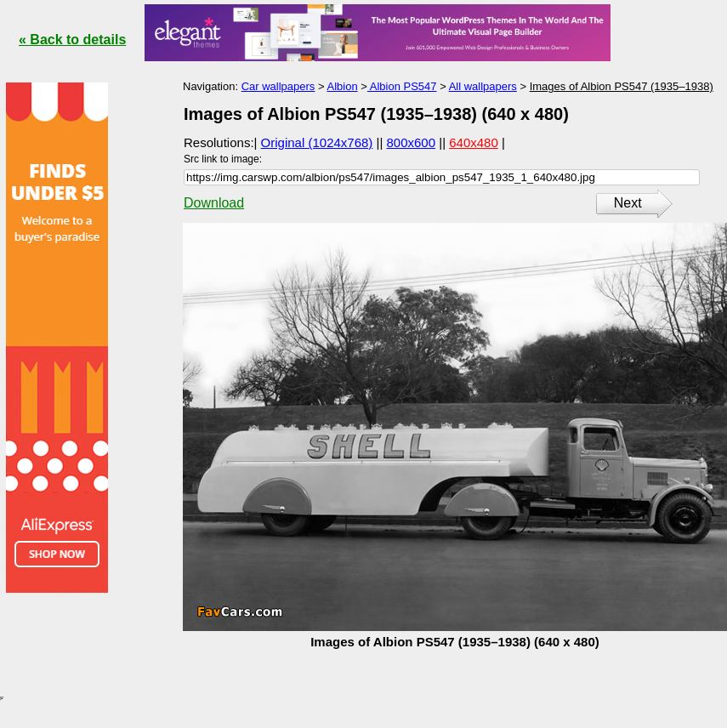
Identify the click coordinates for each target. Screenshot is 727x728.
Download (214, 203)
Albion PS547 (402, 86)
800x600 (412, 142)
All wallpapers (483, 86)
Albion (342, 86)
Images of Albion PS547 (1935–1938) (622, 86)
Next (628, 203)
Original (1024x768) (317, 142)
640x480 (474, 142)
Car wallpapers (278, 86)
